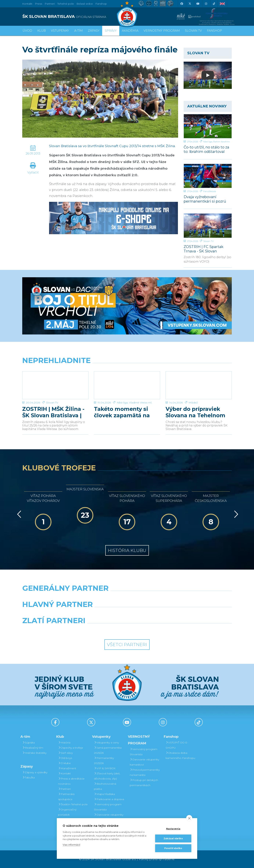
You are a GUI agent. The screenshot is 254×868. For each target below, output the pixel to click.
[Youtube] (198, 4)
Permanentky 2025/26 (104, 761)
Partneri (64, 789)
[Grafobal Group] (154, 630)
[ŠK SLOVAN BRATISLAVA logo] (73, 17)
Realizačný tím (33, 748)
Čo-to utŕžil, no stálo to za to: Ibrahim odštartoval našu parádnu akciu (206, 149)
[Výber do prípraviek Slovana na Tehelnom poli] (199, 385)
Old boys (65, 758)
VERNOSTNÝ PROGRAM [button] (162, 31)
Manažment (67, 768)
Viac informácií (71, 845)
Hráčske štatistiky (34, 753)
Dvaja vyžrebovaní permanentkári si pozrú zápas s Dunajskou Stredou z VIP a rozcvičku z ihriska (207, 199)
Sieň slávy (65, 753)
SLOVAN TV (193, 31)
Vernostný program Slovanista (108, 807)
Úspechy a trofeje (71, 748)
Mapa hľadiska (104, 794)
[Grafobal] (100, 614)
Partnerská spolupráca (66, 797)
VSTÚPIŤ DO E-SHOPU (177, 745)
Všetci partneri (127, 645)
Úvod (27, 31)
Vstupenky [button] (60, 31)
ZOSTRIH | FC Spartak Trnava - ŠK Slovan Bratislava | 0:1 (204, 249)
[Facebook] (182, 4)
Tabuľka (28, 777)
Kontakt (64, 773)
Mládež (193, 403)
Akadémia (130, 31)
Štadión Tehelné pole (73, 804)
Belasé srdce (85, 4)
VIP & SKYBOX (105, 768)
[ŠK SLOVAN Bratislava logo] (127, 14)
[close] (189, 818)
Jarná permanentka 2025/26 (108, 750)
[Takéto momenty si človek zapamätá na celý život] (127, 385)
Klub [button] (42, 31)
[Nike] (127, 598)
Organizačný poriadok (67, 812)
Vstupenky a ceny (106, 743)
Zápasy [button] (94, 31)
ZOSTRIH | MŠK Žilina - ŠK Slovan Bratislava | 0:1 (53, 412)
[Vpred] (235, 514)
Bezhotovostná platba (105, 786)
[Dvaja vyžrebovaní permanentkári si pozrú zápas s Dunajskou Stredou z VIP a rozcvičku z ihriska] (208, 176)
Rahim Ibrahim (221, 142)
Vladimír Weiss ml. (141, 403)
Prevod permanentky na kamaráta (145, 772)
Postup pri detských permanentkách (144, 783)
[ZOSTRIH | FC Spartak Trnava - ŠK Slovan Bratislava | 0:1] (208, 226)
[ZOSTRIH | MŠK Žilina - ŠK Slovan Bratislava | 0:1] (55, 385)
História (64, 743)
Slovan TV (208, 241)
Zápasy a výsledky (35, 772)
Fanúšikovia (210, 191)
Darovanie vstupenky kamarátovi (109, 817)
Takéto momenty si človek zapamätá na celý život (122, 412)
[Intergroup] (100, 630)
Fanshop (101, 4)
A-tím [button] (78, 31)
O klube (64, 763)
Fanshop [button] (214, 31)
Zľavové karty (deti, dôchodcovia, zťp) (107, 776)
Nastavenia (173, 829)
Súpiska (28, 743)
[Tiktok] (214, 4)
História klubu (127, 550)
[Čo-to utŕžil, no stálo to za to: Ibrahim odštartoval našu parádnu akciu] (208, 126)
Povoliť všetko (173, 848)
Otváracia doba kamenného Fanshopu (180, 755)
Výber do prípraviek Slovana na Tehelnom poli (195, 412)
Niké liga (208, 142)
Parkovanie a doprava (109, 799)
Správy (111, 31)
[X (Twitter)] (190, 4)
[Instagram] (206, 4)
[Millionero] (154, 614)
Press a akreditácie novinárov (71, 781)
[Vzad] (18, 514)
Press (39, 4)
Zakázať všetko (173, 838)
